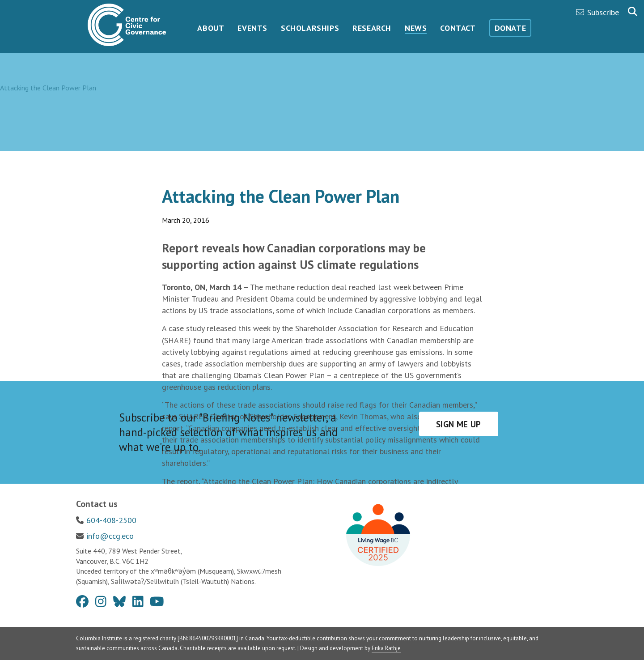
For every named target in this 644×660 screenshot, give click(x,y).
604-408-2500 (111, 520)
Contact (458, 28)
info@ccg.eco (110, 536)
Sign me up (459, 424)
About (211, 28)
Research (372, 28)
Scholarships (310, 28)
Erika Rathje (386, 648)
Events (252, 28)
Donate (511, 28)
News (416, 28)
